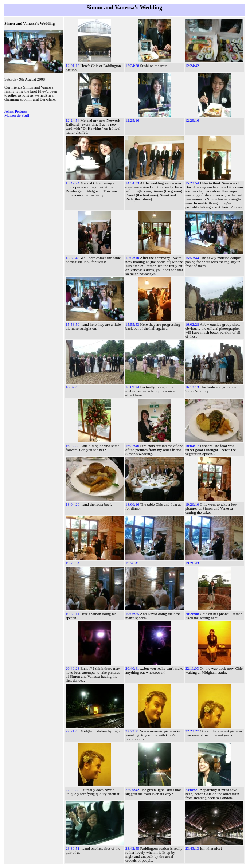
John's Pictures (16, 111)
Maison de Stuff (17, 115)
